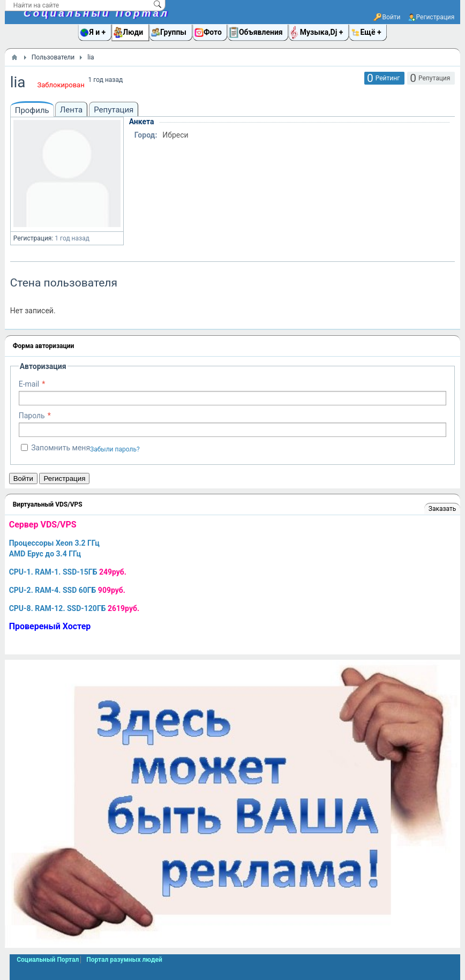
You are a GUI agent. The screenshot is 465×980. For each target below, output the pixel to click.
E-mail (29, 384)
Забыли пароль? (115, 449)
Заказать (442, 509)
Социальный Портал (96, 13)
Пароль (32, 416)
